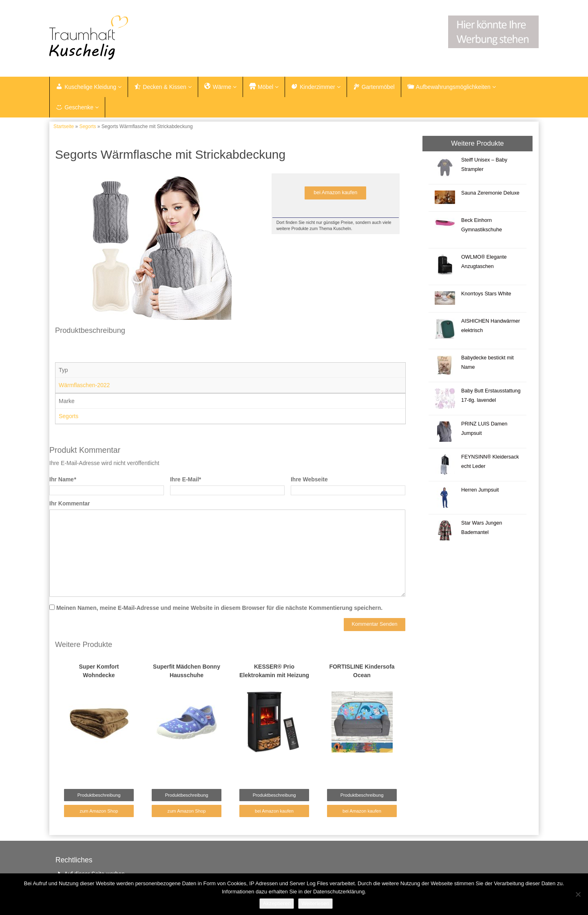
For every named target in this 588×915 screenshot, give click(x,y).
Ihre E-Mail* (186, 479)
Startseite (64, 126)
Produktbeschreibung (99, 795)
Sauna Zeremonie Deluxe (490, 193)
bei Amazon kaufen (335, 193)
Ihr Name (63, 479)
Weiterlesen (315, 903)
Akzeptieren (277, 903)
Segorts (87, 126)
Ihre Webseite (309, 479)
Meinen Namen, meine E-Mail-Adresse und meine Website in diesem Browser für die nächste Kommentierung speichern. (219, 608)
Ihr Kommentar (70, 503)
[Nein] (578, 894)
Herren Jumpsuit (480, 490)
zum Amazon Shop (99, 811)
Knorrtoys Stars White (486, 294)
